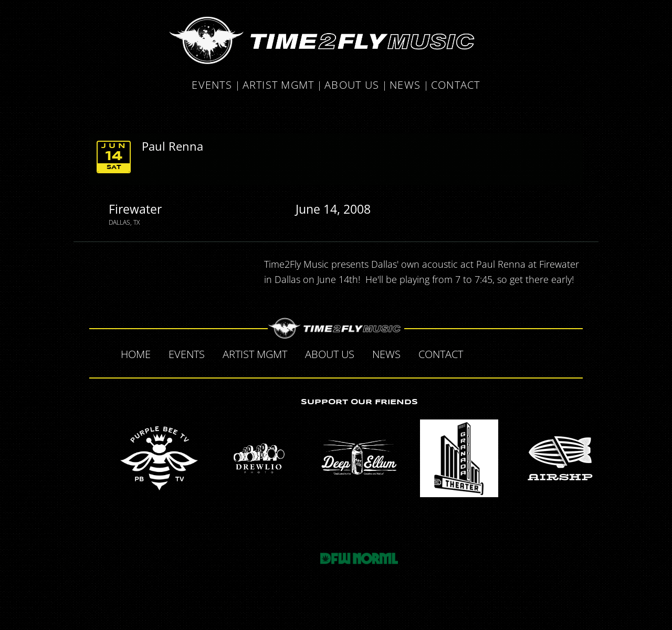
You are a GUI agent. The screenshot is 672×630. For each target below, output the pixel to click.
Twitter (505, 353)
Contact (456, 86)
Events (212, 86)
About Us (352, 86)
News (405, 86)
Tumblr (527, 353)
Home (136, 354)
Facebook (483, 353)
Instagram (549, 353)
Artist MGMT (279, 86)
